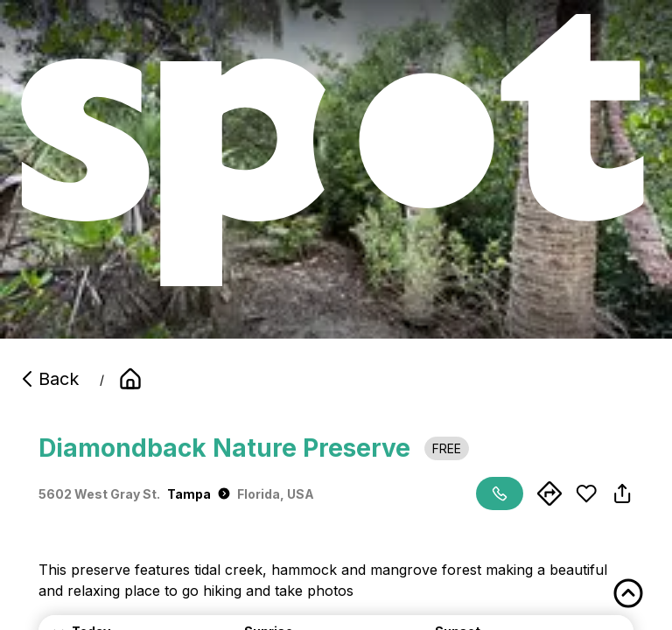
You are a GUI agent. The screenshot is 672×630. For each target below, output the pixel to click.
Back (48, 379)
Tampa (199, 494)
